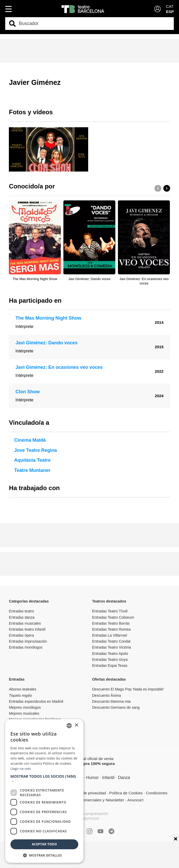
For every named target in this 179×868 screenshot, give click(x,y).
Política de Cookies (126, 793)
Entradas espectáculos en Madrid (36, 701)
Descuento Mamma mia (111, 701)
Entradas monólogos (26, 647)
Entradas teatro (21, 611)
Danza (124, 778)
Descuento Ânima (107, 695)
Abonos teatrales (23, 689)
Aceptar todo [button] (44, 844)
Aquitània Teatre (32, 460)
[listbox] (69, 726)
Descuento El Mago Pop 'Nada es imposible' (128, 689)
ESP (170, 12)
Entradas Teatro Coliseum (113, 617)
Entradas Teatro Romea (111, 629)
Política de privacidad (87, 793)
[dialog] (44, 791)
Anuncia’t (135, 800)
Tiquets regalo (20, 695)
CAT (170, 6)
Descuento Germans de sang (116, 707)
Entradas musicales (25, 623)
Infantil (108, 778)
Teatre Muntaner (32, 470)
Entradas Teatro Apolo (110, 654)
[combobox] (94, 24)
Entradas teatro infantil (27, 629)
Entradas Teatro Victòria (112, 647)
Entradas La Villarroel (110, 635)
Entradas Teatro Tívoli (110, 611)
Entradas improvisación (28, 641)
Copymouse (90, 818)
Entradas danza (22, 617)
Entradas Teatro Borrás (111, 623)
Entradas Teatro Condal (111, 641)
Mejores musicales (24, 713)
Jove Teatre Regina (35, 450)
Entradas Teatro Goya (110, 660)
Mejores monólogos (25, 707)
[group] (49, 150)
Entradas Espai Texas (110, 666)
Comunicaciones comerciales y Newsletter (87, 800)
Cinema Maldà (30, 440)
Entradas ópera (21, 635)
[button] (167, 188)
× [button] (76, 725)
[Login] (157, 9)
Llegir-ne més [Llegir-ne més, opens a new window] (21, 769)
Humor (92, 778)
